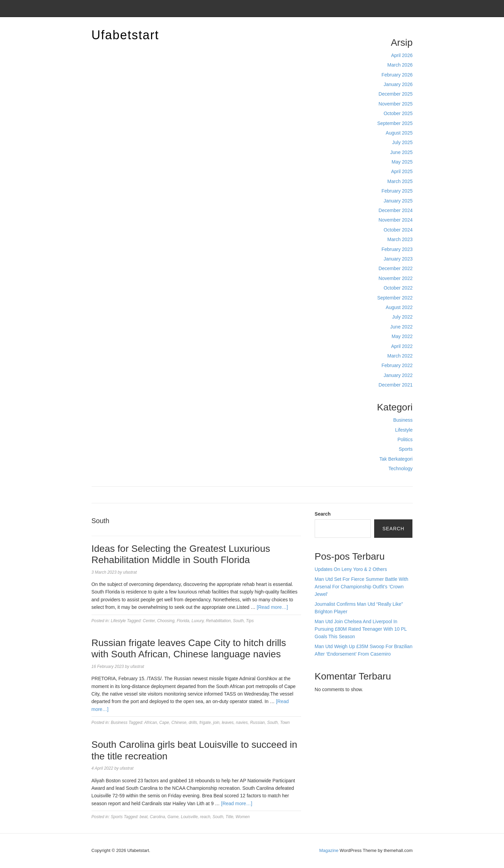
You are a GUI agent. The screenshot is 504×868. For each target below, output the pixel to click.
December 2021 (396, 385)
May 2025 (402, 162)
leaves (228, 723)
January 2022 (398, 375)
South (238, 621)
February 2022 (397, 365)
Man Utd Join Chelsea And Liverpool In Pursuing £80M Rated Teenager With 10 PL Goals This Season (361, 629)
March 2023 (400, 239)
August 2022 (399, 307)
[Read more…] (273, 607)
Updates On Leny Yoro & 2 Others (351, 569)
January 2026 (398, 84)
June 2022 (401, 327)
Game (173, 817)
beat (144, 817)
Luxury (198, 621)
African (151, 723)
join (216, 723)
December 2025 (396, 94)
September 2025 (395, 123)
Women (242, 817)
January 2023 (398, 259)
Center (149, 621)
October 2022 (398, 288)
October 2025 (398, 113)
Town (285, 723)
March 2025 (400, 181)
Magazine (329, 850)
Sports (406, 449)
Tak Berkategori (396, 459)
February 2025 (397, 191)
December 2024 (396, 210)
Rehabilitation (218, 621)
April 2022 (402, 346)
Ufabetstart (125, 35)
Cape (164, 723)
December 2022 (396, 268)
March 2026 (400, 65)
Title (229, 817)
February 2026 (397, 75)
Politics (405, 439)
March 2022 (400, 356)
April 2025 (402, 171)
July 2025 (403, 142)
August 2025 (399, 133)
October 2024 (398, 230)
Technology (401, 468)
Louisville (189, 817)
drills (193, 723)
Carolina (158, 817)
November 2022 (396, 278)
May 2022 (402, 336)
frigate (205, 723)
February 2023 (397, 249)
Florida (183, 621)
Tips (250, 621)
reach (205, 817)
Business (403, 420)
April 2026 (402, 55)
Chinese (179, 723)
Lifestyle (404, 430)
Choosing (166, 621)
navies (242, 723)
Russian (257, 723)
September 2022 (395, 298)
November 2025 (396, 104)
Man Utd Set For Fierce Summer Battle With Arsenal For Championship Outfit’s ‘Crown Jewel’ (362, 587)
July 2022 (403, 317)
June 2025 (401, 152)
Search (323, 514)
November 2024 (396, 220)
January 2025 (398, 201)
